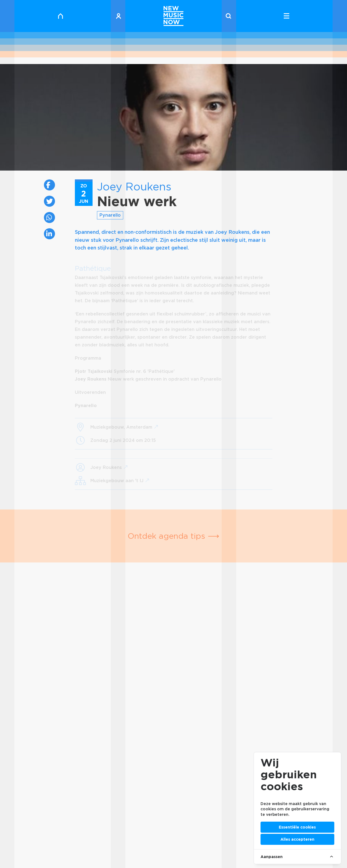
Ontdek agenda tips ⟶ (173, 536)
